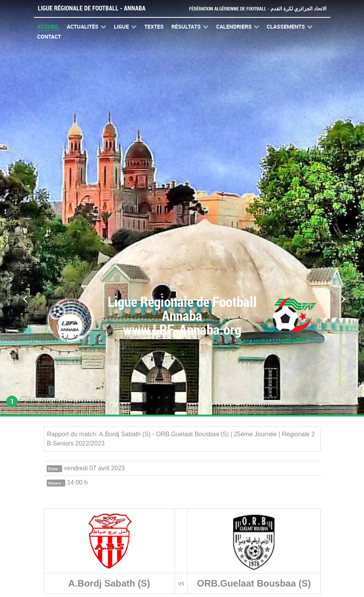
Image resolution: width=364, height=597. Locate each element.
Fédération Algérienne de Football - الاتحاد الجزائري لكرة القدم (258, 9)
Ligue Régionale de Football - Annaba (92, 8)
